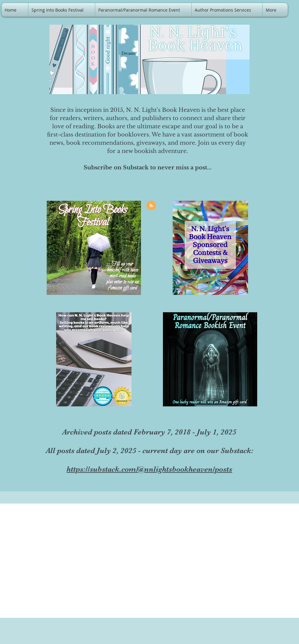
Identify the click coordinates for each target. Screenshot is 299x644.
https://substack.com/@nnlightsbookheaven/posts (149, 469)
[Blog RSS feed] (151, 206)
